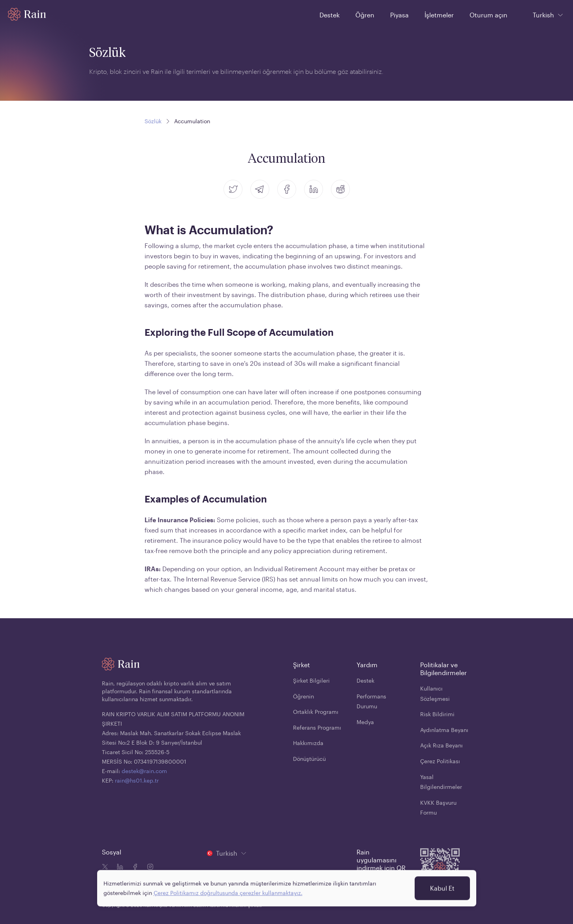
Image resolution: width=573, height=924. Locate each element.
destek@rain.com (144, 771)
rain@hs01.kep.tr (137, 780)
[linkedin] (314, 189)
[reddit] (340, 189)
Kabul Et (442, 883)
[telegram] (260, 189)
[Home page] (27, 14)
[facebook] (287, 189)
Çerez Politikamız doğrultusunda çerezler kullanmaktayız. (228, 887)
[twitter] (233, 189)
